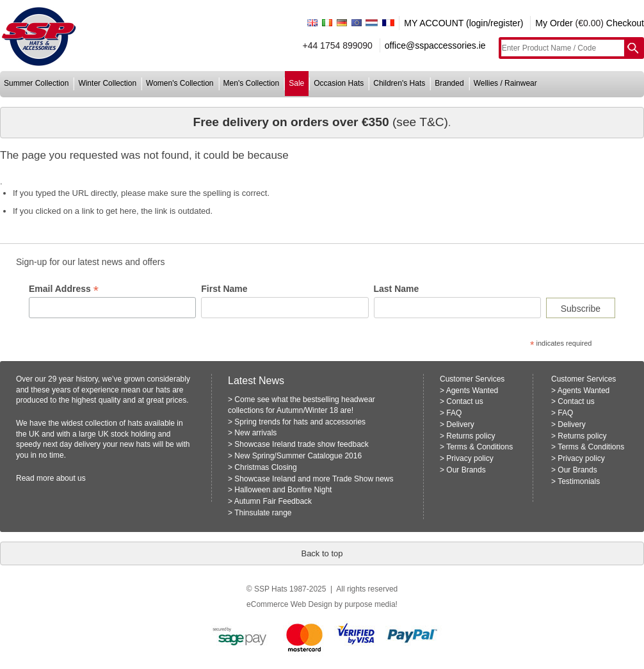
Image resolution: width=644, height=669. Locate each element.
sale (296, 83)
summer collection (36, 83)
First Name (224, 289)
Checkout (625, 23)
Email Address (64, 289)
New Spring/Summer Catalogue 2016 (298, 456)
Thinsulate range (263, 513)
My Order (554, 23)
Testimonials (579, 481)
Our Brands (466, 470)
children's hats (399, 83)
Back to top (322, 553)
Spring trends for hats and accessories (300, 422)
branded (449, 83)
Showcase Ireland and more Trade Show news (314, 479)
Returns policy (471, 436)
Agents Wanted (472, 391)
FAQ (454, 413)
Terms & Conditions (479, 447)
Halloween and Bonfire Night (283, 490)
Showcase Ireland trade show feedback (301, 444)
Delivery (460, 424)
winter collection (107, 83)
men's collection (252, 83)
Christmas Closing (265, 467)
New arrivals (255, 433)
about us (71, 478)
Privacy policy (470, 458)
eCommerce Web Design (289, 604)
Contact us (464, 401)
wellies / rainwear (505, 83)
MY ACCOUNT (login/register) (463, 23)
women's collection (180, 83)
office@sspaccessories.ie (435, 45)
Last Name (397, 289)
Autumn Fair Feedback (273, 501)
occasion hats (339, 83)
